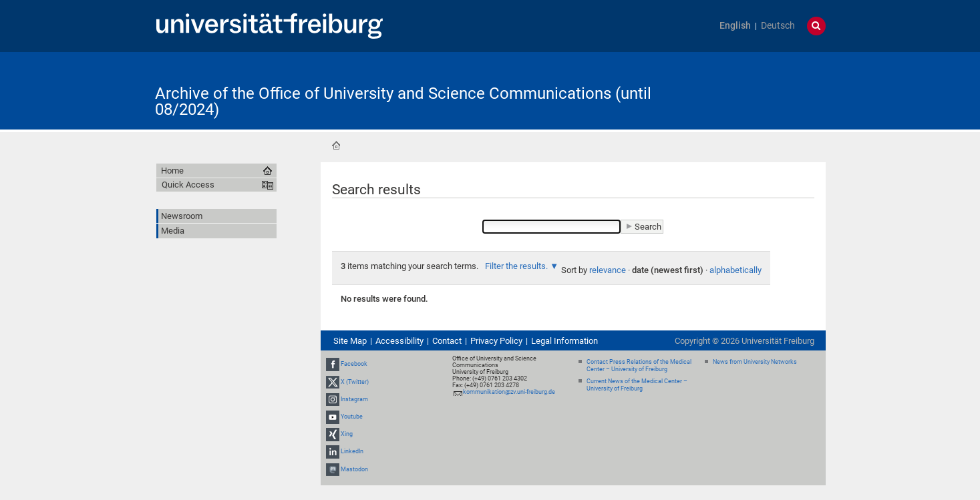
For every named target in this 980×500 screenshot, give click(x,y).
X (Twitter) (355, 382)
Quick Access (188, 185)
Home (336, 146)
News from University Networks (755, 362)
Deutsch (778, 26)
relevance (608, 270)
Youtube (352, 417)
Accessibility (399, 341)
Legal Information (564, 341)
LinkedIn (352, 452)
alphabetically (736, 270)
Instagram (354, 399)
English (735, 26)
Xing (347, 434)
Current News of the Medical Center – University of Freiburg (637, 385)
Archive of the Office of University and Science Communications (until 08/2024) (403, 101)
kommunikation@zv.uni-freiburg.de (509, 392)
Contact (447, 341)
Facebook (354, 364)
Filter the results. (517, 266)
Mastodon (354, 469)
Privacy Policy (496, 341)
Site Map (350, 341)
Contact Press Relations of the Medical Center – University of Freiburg (639, 365)
